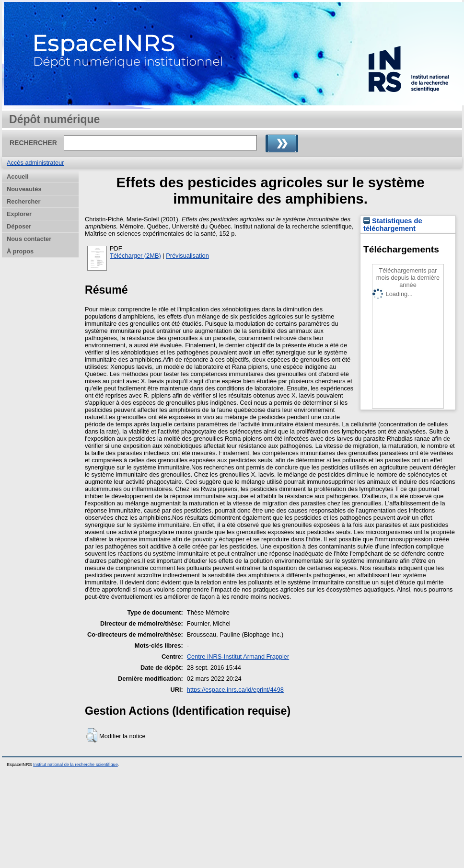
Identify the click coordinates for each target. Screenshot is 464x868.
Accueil (18, 177)
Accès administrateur (35, 163)
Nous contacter (29, 239)
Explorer (19, 214)
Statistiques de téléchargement (393, 225)
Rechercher (23, 201)
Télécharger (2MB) (135, 256)
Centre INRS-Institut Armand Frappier (238, 657)
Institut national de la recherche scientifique (75, 765)
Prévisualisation (187, 256)
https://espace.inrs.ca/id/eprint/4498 (235, 690)
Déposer (19, 226)
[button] (92, 735)
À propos (20, 251)
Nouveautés (24, 189)
